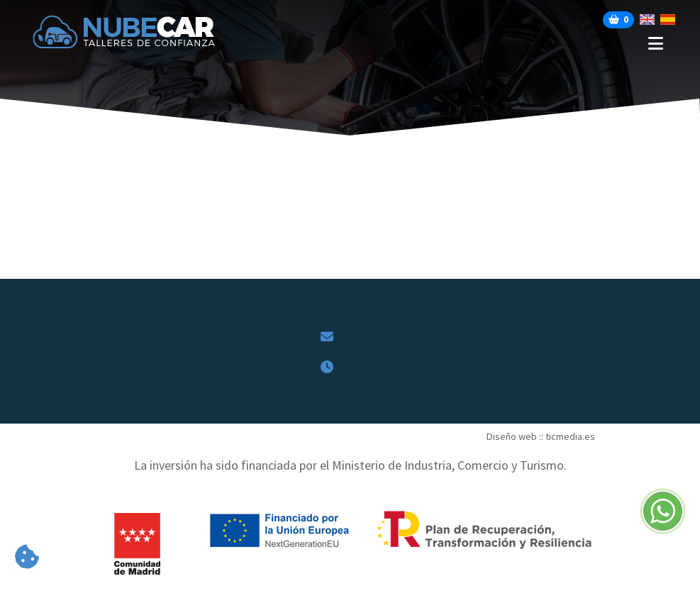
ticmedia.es (570, 436)
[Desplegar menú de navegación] (463, 44)
